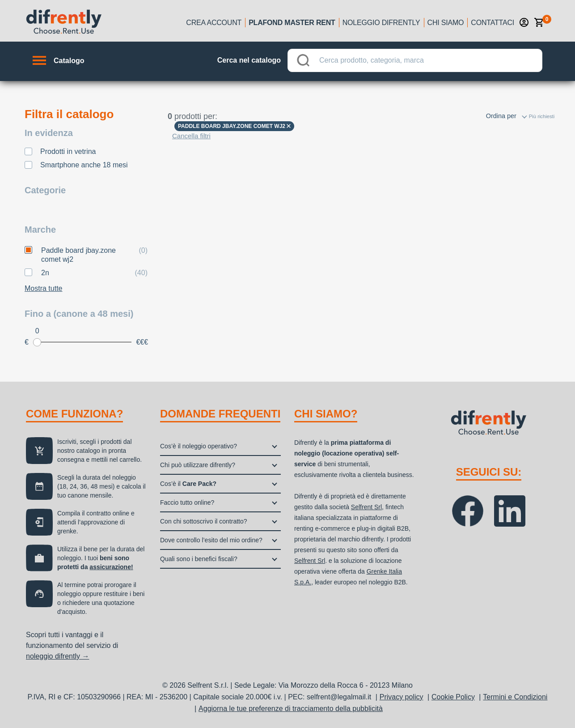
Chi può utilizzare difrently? (198, 465)
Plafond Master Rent (292, 23)
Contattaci (493, 23)
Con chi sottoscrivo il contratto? (204, 521)
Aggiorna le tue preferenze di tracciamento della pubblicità (291, 709)
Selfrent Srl (366, 507)
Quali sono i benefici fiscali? (199, 559)
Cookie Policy (453, 697)
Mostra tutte (43, 288)
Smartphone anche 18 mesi (84, 165)
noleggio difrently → (57, 656)
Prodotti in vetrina (68, 151)
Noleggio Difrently (381, 23)
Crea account (214, 23)
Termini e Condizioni (515, 697)
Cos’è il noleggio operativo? (199, 446)
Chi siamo (446, 23)
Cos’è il (188, 484)
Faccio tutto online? (187, 502)
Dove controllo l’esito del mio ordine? (211, 540)
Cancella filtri (191, 136)
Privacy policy (402, 697)
